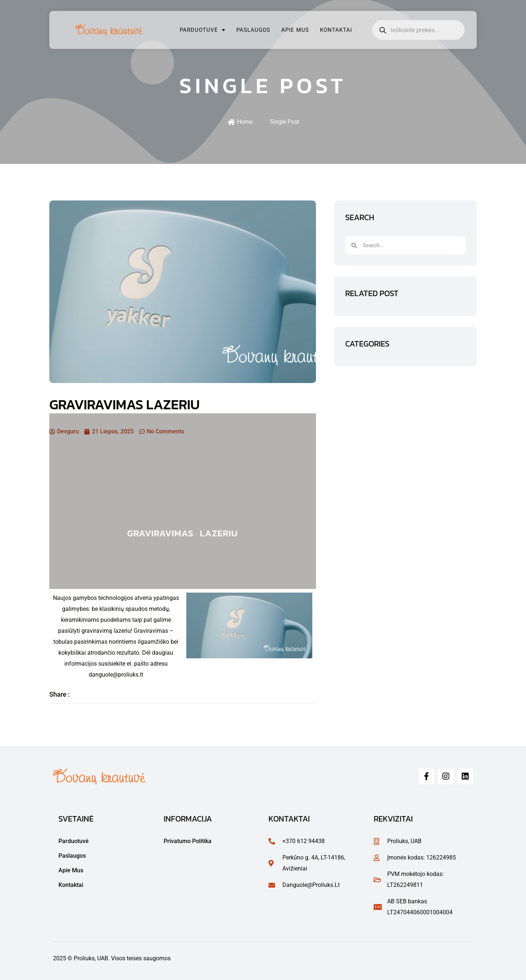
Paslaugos (253, 30)
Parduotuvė (203, 30)
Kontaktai (336, 30)
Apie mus (295, 30)
